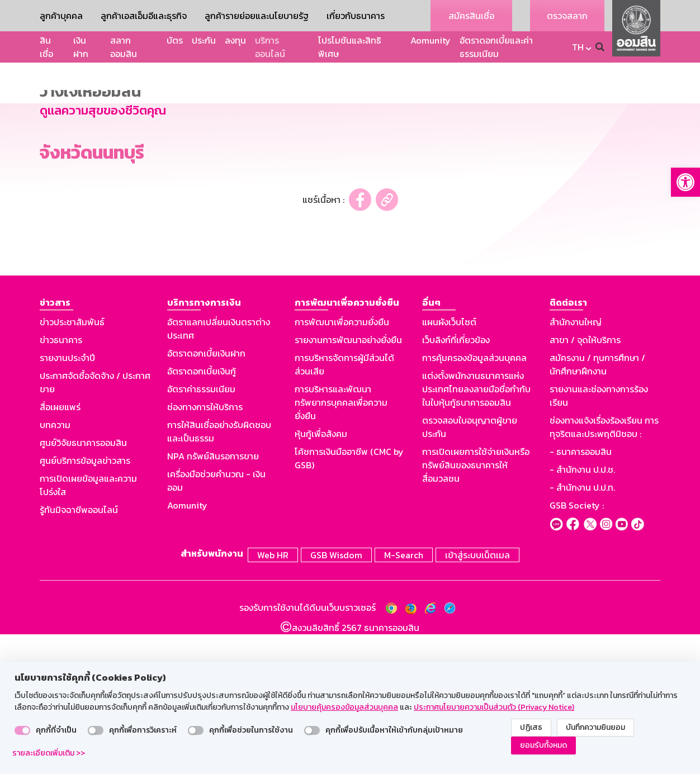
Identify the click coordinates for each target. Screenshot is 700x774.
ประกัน (204, 40)
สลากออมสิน (124, 47)
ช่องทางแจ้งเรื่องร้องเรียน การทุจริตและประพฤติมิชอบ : (604, 568)
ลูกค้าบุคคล (61, 16)
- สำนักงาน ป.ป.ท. (582, 629)
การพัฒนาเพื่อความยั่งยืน (342, 463)
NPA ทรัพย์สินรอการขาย (213, 597)
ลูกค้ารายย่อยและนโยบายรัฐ (257, 16)
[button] (685, 182)
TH (578, 47)
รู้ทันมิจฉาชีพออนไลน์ (79, 651)
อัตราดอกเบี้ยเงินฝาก (206, 495)
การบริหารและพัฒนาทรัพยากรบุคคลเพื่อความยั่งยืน (341, 544)
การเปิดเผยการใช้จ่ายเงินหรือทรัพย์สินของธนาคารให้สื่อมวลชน (476, 606)
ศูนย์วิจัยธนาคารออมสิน (83, 584)
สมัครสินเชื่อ (471, 16)
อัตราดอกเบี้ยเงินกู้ (202, 512)
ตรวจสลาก (567, 16)
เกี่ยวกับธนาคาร (356, 16)
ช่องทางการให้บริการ (205, 548)
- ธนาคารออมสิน (581, 593)
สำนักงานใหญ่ (576, 463)
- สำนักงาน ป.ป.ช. (582, 611)
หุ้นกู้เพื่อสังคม (321, 575)
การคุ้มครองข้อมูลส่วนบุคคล (474, 499)
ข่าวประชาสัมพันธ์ (72, 463)
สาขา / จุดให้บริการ (585, 481)
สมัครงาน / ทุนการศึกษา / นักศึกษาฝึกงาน (597, 506)
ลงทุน (235, 40)
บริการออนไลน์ (270, 47)
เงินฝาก (81, 47)
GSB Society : (577, 647)
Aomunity (431, 40)
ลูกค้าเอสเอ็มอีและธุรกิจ (144, 16)
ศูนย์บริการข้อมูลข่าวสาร (85, 602)
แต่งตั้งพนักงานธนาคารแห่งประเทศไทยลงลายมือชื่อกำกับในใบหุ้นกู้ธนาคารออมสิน (476, 530)
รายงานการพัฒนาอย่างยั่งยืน (348, 481)
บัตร (175, 40)
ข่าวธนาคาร (61, 481)
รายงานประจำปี (67, 499)
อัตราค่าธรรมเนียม (201, 530)
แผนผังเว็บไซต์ (449, 463)
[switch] (22, 730)
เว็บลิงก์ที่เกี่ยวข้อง (456, 481)
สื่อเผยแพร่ (60, 548)
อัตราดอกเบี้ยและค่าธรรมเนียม (496, 47)
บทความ (55, 566)
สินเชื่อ (46, 47)
